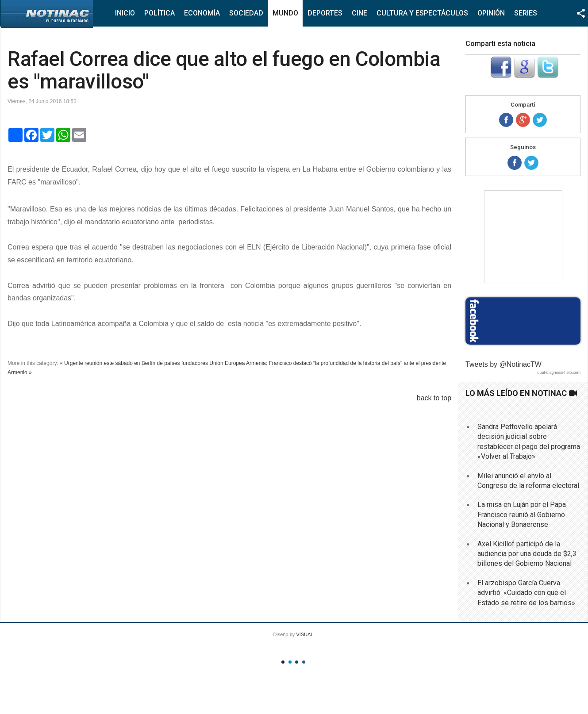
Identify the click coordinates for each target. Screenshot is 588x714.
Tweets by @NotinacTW (503, 364)
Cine (359, 13)
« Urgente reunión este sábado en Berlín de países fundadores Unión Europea (152, 363)
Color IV (304, 662)
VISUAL (305, 634)
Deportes (325, 13)
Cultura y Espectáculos (422, 13)
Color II (290, 662)
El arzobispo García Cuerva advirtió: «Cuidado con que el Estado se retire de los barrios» (526, 593)
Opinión (491, 13)
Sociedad (246, 13)
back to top (434, 398)
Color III (297, 662)
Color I (283, 662)
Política (159, 13)
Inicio (125, 13)
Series (526, 13)
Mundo (285, 13)
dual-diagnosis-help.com (559, 372)
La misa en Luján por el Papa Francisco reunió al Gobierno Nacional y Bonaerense (522, 514)
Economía (202, 13)
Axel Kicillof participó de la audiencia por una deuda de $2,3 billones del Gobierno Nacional (527, 554)
